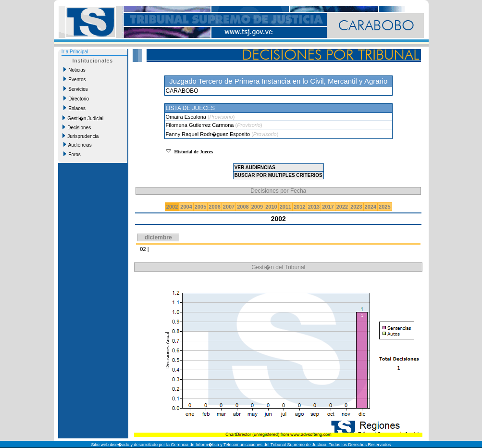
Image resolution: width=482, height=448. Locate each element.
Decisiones (77, 127)
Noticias (74, 70)
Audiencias (78, 145)
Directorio (76, 99)
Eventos (75, 79)
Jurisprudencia (81, 136)
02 (143, 249)
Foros (72, 154)
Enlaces (74, 108)
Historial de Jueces (194, 152)
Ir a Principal (75, 52)
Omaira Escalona (187, 117)
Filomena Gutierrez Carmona (201, 125)
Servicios (76, 89)
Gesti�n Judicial (83, 118)
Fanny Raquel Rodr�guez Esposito (209, 134)
